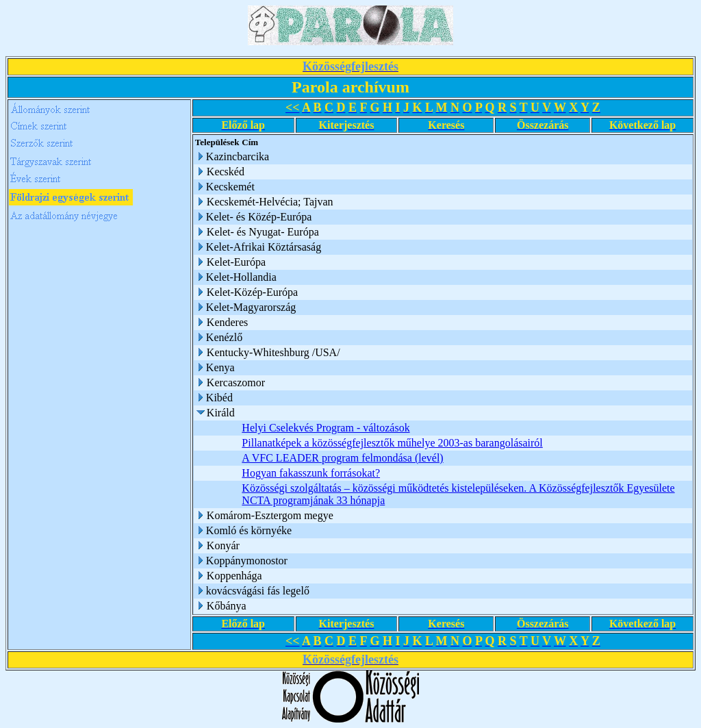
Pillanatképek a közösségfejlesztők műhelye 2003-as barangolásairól (392, 443)
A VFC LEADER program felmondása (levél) (342, 458)
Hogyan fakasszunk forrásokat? (311, 473)
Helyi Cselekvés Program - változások (326, 428)
